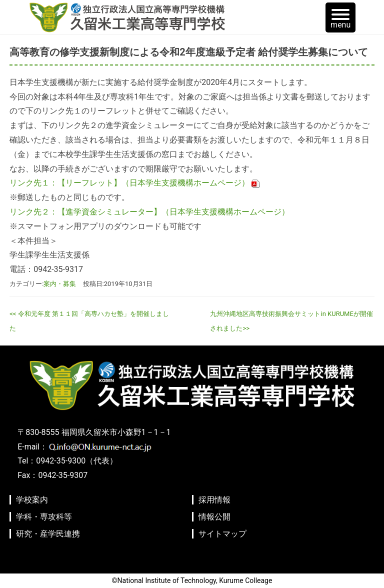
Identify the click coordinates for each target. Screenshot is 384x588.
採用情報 (214, 500)
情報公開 (214, 517)
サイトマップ (222, 534)
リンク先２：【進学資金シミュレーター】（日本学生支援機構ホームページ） (149, 212)
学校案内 (32, 500)
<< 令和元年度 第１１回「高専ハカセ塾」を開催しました (89, 321)
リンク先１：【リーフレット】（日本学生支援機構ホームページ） (129, 183)
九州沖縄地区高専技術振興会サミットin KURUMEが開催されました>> (291, 321)
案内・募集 (60, 284)
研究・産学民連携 (48, 534)
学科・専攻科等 (44, 517)
